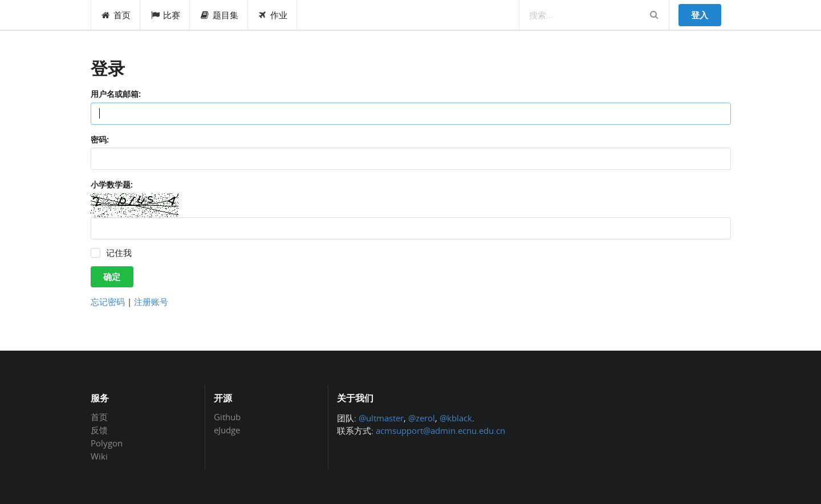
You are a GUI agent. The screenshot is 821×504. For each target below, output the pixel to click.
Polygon (107, 443)
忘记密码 (108, 302)
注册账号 (151, 302)
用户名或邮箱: (116, 94)
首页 (116, 15)
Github (227, 417)
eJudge (227, 430)
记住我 (119, 253)
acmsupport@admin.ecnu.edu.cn (440, 430)
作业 (273, 15)
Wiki (99, 456)
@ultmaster (381, 418)
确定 (112, 277)
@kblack (456, 418)
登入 (700, 15)
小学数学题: (112, 184)
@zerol (422, 418)
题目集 (219, 15)
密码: (100, 139)
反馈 (99, 430)
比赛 (165, 15)
